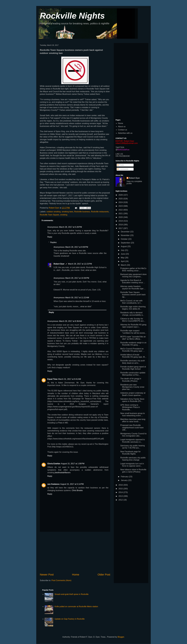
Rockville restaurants (100, 212)
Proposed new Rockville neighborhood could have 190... (132, 427)
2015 (121, 489)
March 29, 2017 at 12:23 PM (80, 264)
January (124, 480)
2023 (121, 206)
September (126, 243)
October (124, 239)
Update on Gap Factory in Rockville (70, 619)
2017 (121, 228)
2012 (121, 500)
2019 (121, 221)
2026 (121, 195)
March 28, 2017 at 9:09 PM (77, 247)
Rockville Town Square (49, 215)
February (125, 477)
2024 (121, 202)
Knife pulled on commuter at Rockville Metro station (76, 607)
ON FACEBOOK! (123, 156)
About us (122, 127)
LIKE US (119, 154)
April (123, 261)
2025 (121, 199)
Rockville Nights (72, 16)
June (123, 254)
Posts (120, 165)
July (123, 250)
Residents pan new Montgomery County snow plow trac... (132, 387)
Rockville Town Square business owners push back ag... (133, 295)
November (125, 235)
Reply (50, 237)
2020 (121, 217)
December (125, 232)
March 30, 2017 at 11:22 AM (77, 298)
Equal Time (52, 379)
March (124, 265)
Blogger (121, 637)
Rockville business (82, 212)
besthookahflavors (63, 473)
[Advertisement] (75, 552)
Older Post (104, 575)
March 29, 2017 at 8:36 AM (70, 321)
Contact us (122, 130)
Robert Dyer (59, 264)
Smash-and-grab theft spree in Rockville (71, 594)
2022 (121, 210)
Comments (123, 169)
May (123, 258)
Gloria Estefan (54, 464)
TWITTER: (120, 148)
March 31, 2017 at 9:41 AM (70, 379)
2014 (121, 492)
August (124, 246)
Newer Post (47, 575)
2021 (121, 214)
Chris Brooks (77, 490)
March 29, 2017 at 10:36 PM (77, 278)
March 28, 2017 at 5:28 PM (70, 227)
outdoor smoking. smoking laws (60, 212)
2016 (121, 485)
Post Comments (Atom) (61, 580)
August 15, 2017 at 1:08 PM (73, 464)
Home (76, 575)
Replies (53, 242)
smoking (64, 215)
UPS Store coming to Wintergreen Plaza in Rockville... (130, 407)
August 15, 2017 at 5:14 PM (72, 484)
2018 (121, 225)
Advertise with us (125, 133)
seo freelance (53, 484)
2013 (121, 496)
